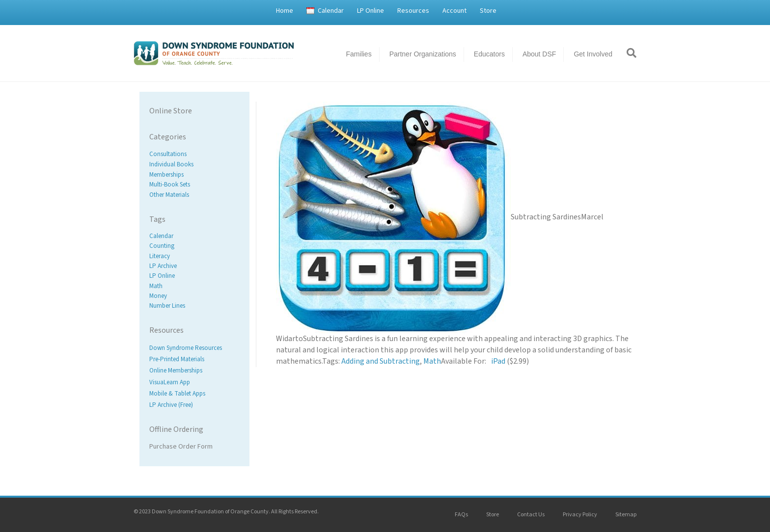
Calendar (331, 11)
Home (285, 11)
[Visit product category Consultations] (194, 154)
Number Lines (167, 306)
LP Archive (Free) (171, 405)
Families (359, 54)
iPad (498, 361)
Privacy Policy (580, 515)
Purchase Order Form (181, 447)
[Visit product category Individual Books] (194, 165)
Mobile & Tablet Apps (177, 394)
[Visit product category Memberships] (194, 174)
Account (454, 11)
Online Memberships (176, 371)
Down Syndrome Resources (186, 348)
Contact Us (531, 515)
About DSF (539, 54)
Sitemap (626, 515)
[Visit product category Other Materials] (194, 195)
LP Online (371, 11)
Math (156, 286)
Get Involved (593, 54)
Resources (413, 11)
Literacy (160, 256)
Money (158, 296)
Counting (162, 246)
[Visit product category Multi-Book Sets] (194, 185)
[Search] (628, 53)
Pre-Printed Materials (177, 360)
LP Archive (163, 266)
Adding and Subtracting (381, 361)
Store (488, 11)
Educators (489, 54)
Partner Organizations (423, 54)
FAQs (461, 515)
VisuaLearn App (170, 382)
